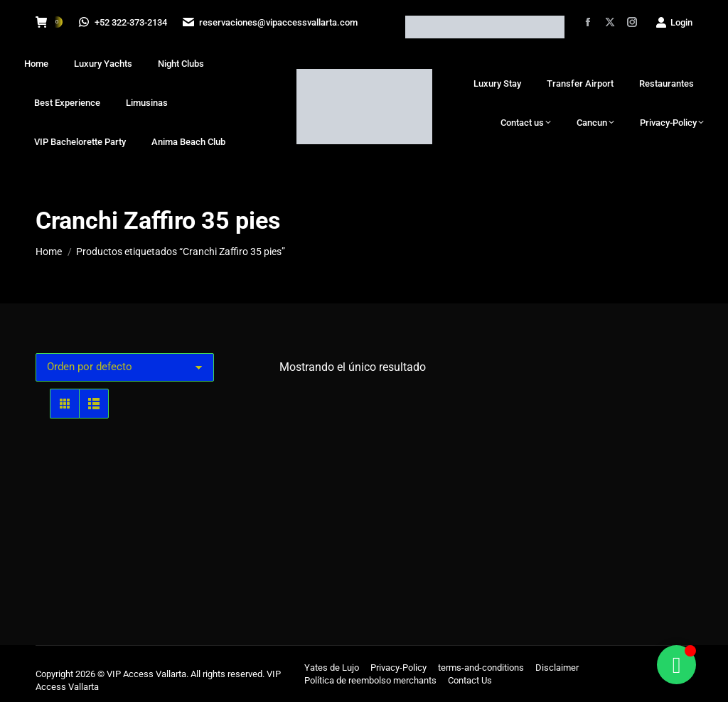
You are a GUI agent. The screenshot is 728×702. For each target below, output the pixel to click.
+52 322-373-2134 (124, 22)
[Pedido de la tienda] (125, 367)
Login (674, 22)
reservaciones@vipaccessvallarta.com (272, 22)
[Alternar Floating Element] (676, 665)
